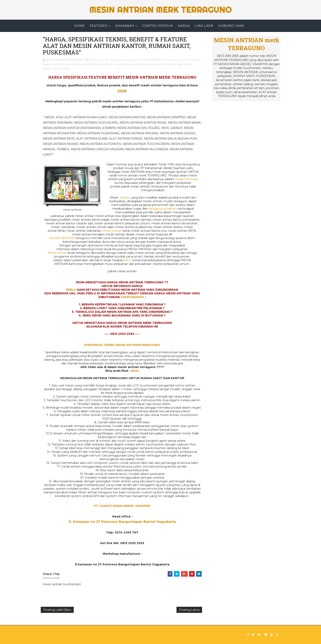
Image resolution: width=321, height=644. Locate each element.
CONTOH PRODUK (158, 26)
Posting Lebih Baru (57, 610)
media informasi (186, 179)
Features (98, 26)
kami (128, 260)
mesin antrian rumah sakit (166, 64)
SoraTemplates (141, 635)
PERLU (71, 290)
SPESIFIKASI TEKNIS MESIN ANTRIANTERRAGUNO (122, 345)
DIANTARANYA (133, 297)
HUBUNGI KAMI (231, 26)
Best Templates (208, 635)
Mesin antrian (57, 253)
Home (79, 26)
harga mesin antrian (123, 60)
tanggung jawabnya (163, 209)
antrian (125, 198)
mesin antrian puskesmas (131, 64)
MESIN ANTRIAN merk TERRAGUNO (161, 10)
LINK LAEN (204, 26)
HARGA (184, 26)
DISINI (122, 91)
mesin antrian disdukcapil (95, 64)
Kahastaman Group (181, 635)
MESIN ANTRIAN (62, 238)
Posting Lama (189, 610)
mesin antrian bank (64, 64)
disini (135, 371)
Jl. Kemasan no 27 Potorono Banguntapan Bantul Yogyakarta (122, 522)
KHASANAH (125, 26)
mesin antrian (112, 231)
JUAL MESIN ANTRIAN (151, 60)
